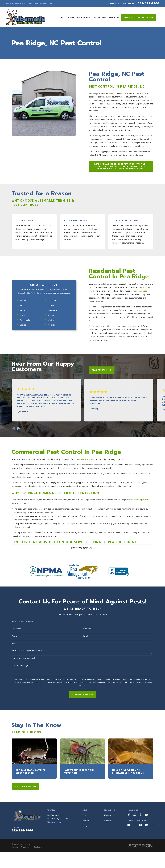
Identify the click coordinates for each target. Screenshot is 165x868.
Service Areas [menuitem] (100, 17)
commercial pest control (85, 502)
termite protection (142, 543)
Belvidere (50, 363)
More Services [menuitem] (84, 17)
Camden (50, 368)
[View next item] (19, 469)
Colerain (50, 377)
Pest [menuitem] (62, 17)
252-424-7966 (148, 3)
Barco (20, 363)
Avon (20, 358)
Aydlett (49, 358)
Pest (84, 856)
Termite (85, 862)
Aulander (50, 353)
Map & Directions (55, 863)
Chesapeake (23, 373)
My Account (129, 4)
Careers (108, 862)
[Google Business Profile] (135, 856)
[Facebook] (129, 856)
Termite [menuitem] (70, 17)
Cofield (49, 373)
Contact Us (114, 4)
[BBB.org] (140, 856)
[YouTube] (146, 856)
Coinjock (21, 377)
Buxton (21, 368)
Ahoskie (21, 353)
